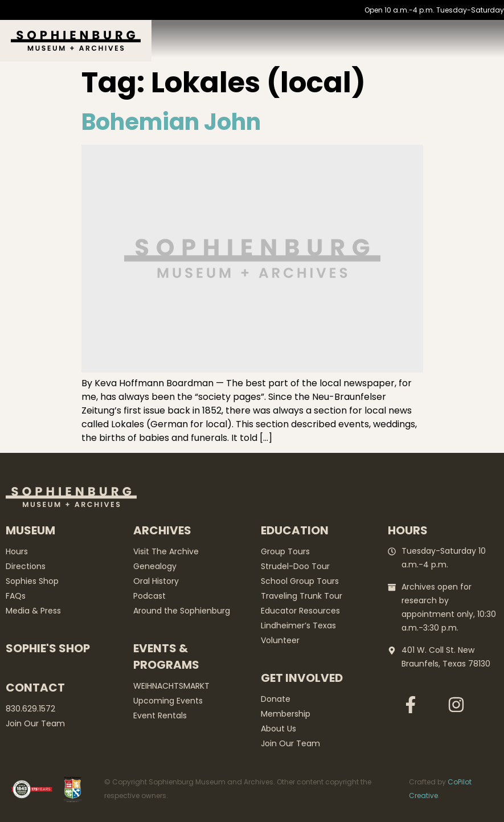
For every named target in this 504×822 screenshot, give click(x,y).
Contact (35, 688)
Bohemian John (171, 122)
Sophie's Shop (48, 648)
